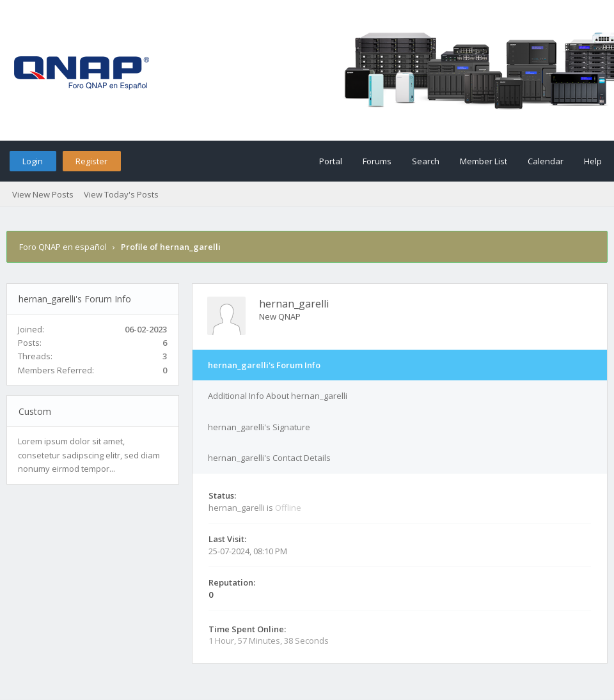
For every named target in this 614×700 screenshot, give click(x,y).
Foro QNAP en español (63, 247)
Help (593, 161)
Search (426, 161)
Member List (484, 161)
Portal (331, 161)
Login (33, 161)
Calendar (546, 161)
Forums (377, 161)
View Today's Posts (121, 194)
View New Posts (43, 194)
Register (91, 161)
